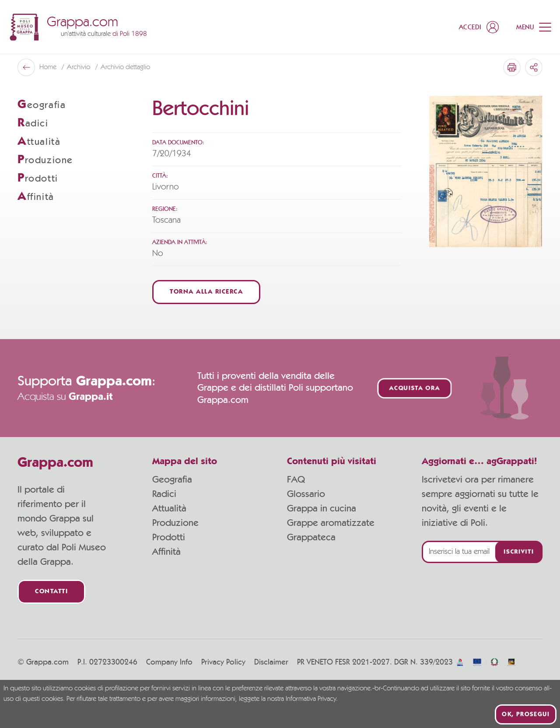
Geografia (172, 479)
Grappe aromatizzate (331, 523)
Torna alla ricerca (206, 292)
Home (49, 67)
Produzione (175, 523)
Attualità (169, 508)
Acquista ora (415, 388)
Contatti (51, 592)
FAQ (296, 479)
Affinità (166, 552)
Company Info (169, 662)
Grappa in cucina (322, 508)
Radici (164, 494)
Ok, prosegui (526, 714)
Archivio (79, 67)
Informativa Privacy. (312, 699)
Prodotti (169, 537)
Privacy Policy (223, 662)
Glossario (306, 494)
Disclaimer (271, 662)
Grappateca (311, 537)
